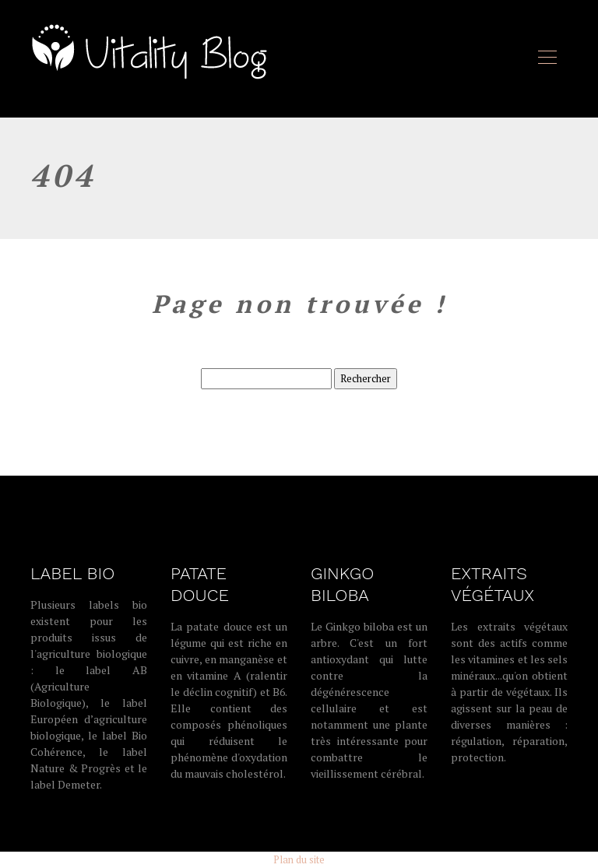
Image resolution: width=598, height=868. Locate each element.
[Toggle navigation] (547, 59)
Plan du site (299, 859)
